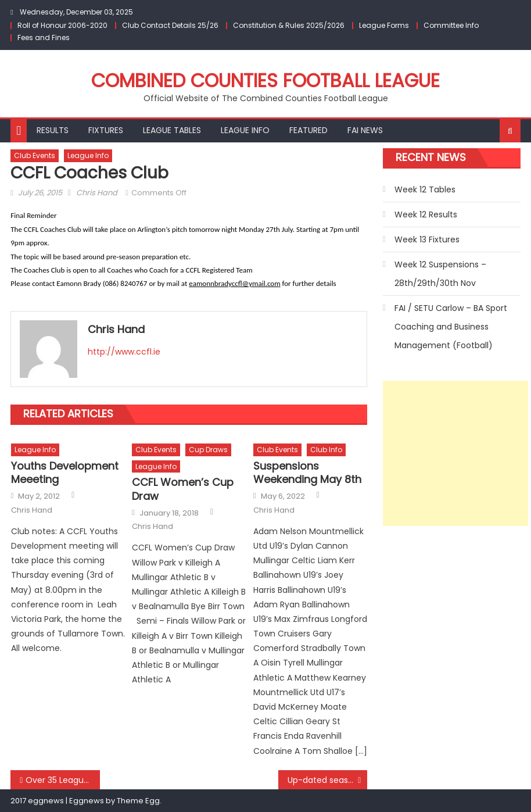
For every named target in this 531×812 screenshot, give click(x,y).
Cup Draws (208, 450)
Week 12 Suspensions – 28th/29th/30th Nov (440, 274)
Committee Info (451, 25)
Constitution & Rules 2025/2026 (289, 25)
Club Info (326, 450)
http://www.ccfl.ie (124, 352)
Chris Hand (97, 193)
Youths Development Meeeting (65, 473)
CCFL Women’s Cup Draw (183, 489)
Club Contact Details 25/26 (170, 25)
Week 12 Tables (425, 189)
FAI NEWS (365, 130)
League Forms (384, 25)
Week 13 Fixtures (427, 239)
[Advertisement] (455, 453)
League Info (245, 130)
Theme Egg (138, 801)
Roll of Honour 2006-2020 (62, 25)
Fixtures (106, 130)
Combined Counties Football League (265, 81)
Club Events (35, 155)
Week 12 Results (426, 214)
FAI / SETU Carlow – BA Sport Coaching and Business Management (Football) (451, 327)
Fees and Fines (44, 37)
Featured (308, 130)
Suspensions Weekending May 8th (307, 473)
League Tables (172, 130)
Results (53, 130)
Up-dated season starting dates (328, 780)
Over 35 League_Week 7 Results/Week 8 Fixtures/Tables (62, 780)
